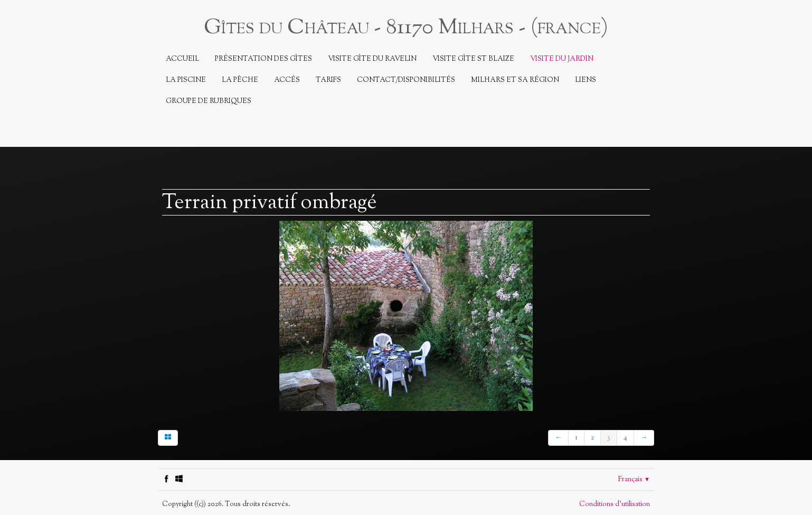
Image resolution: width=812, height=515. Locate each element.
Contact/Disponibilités (406, 80)
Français (634, 480)
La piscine (186, 80)
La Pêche (240, 80)
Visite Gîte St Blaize (473, 59)
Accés (287, 80)
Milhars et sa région (515, 80)
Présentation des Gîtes (263, 59)
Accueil (182, 59)
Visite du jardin (562, 59)
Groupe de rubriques (209, 101)
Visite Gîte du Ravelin (372, 59)
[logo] (406, 26)
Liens (586, 80)
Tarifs (328, 80)
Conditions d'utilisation (615, 504)
